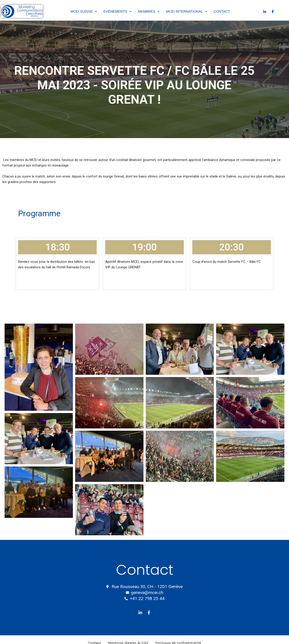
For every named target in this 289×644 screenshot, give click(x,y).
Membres (149, 12)
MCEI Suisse (84, 12)
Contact (222, 11)
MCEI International (187, 12)
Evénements (117, 12)
